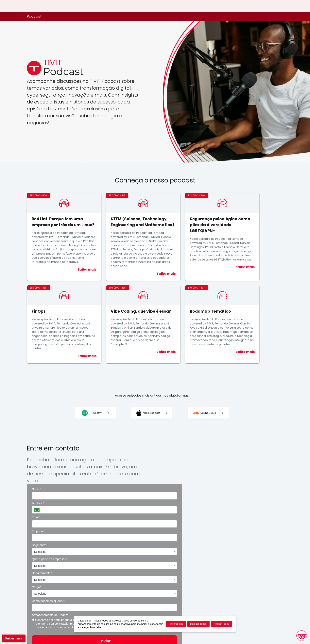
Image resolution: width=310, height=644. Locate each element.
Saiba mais (14, 638)
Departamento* (151, 512)
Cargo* (215, 512)
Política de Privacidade (179, 586)
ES (281, 6)
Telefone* (217, 470)
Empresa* (217, 484)
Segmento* (148, 498)
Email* (145, 484)
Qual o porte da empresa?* (228, 498)
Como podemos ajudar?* (157, 526)
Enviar (209, 563)
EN (275, 6)
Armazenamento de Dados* (229, 526)
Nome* (145, 470)
